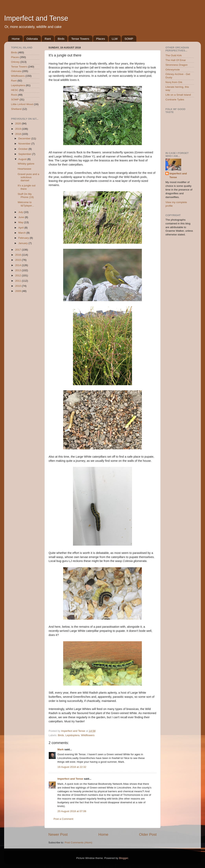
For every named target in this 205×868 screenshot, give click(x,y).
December (25, 138)
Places (100, 39)
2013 (18, 270)
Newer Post (58, 834)
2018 (18, 134)
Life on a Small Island (178, 95)
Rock (14, 95)
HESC (15, 90)
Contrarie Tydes (175, 99)
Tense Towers (80, 39)
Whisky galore (26, 164)
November (25, 144)
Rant (48, 39)
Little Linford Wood (22, 104)
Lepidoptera (72, 735)
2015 (18, 260)
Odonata (32, 39)
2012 (18, 275)
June (22, 217)
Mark (61, 749)
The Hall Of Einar (176, 60)
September (25, 154)
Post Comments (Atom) (78, 843)
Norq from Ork (174, 82)
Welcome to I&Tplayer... (26, 204)
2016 (18, 255)
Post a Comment (63, 819)
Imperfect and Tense (36, 18)
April (21, 228)
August (23, 159)
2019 (18, 129)
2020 (18, 124)
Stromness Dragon (177, 65)
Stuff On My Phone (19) (26, 196)
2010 (18, 286)
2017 (18, 250)
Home (16, 39)
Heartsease (24, 169)
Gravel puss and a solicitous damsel (29, 177)
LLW (115, 39)
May (21, 222)
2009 (18, 291)
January (23, 243)
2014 (18, 265)
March (22, 233)
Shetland (16, 109)
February (24, 238)
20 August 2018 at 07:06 (72, 811)
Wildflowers (88, 735)
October (23, 149)
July (21, 212)
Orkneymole (173, 70)
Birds (61, 39)
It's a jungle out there (27, 187)
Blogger (124, 858)
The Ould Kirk (174, 55)
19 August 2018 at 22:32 (72, 767)
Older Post (148, 834)
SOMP (129, 39)
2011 (18, 281)
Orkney (15, 62)
